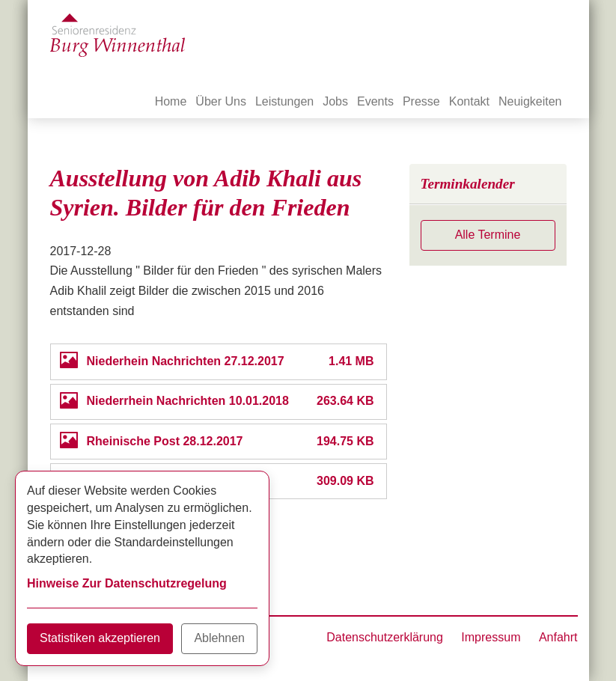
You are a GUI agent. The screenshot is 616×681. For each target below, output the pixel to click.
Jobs (335, 101)
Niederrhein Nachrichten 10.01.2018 (188, 401)
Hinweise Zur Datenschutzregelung (127, 583)
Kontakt (469, 101)
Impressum (491, 637)
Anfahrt (558, 637)
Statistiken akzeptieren (100, 638)
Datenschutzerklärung (385, 637)
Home (171, 101)
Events (375, 101)
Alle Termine (488, 235)
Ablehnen (219, 638)
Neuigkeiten (530, 101)
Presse (421, 101)
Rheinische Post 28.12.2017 (165, 441)
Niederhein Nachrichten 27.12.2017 (186, 361)
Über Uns (221, 101)
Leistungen (284, 101)
